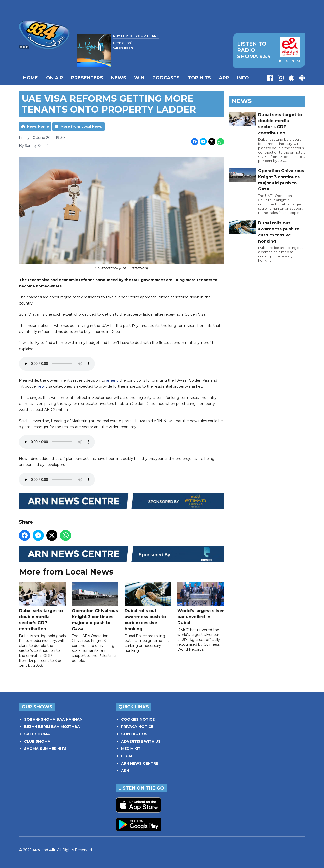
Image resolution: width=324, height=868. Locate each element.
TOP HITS (199, 78)
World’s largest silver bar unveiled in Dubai (201, 604)
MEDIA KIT (131, 749)
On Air (55, 78)
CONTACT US (134, 734)
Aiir (52, 850)
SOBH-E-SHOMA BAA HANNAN (53, 719)
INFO (243, 78)
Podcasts (166, 78)
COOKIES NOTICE (138, 719)
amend (112, 381)
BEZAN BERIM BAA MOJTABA (52, 727)
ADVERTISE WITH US (141, 741)
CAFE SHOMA (37, 734)
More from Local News (81, 126)
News (119, 78)
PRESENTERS (87, 78)
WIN (139, 78)
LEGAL (127, 756)
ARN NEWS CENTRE (140, 763)
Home (31, 78)
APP (224, 78)
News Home (38, 126)
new (41, 387)
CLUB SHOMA (37, 741)
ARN (125, 771)
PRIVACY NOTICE (137, 727)
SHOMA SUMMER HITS (45, 749)
